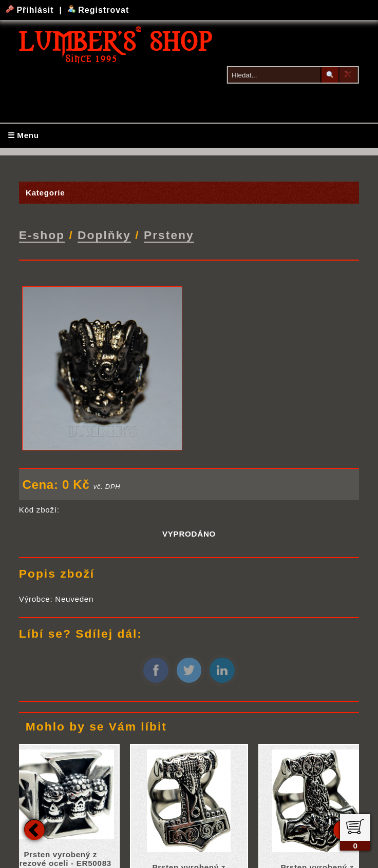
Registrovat (98, 10)
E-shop (42, 234)
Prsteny (169, 234)
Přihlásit (31, 10)
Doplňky (104, 234)
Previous (34, 828)
